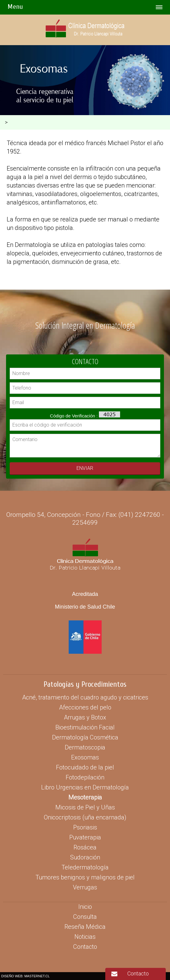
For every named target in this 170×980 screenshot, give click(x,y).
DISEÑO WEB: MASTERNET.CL (25, 976)
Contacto (138, 973)
